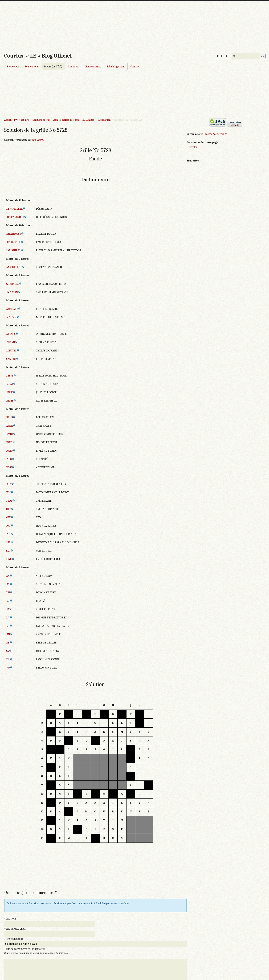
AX (9, 576)
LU (9, 626)
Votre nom (10, 919)
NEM (11, 501)
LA (9, 618)
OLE (10, 509)
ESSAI (11, 384)
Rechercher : (224, 56)
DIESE (11, 376)
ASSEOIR (13, 317)
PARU (11, 451)
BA (9, 584)
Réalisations (32, 67)
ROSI (10, 467)
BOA (10, 484)
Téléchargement (116, 67)
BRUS (11, 417)
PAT (10, 526)
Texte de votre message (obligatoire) (25, 949)
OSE (10, 517)
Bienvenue (13, 67)
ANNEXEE (13, 309)
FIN (10, 492)
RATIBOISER (15, 242)
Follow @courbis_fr (216, 134)
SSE (10, 551)
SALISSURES (15, 250)
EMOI (11, 434)
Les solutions (105, 120)
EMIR (11, 426)
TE (9, 659)
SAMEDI (12, 359)
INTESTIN (13, 292)
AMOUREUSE (15, 267)
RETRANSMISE (16, 217)
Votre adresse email (15, 929)
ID (9, 609)
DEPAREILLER (16, 209)
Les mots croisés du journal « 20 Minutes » (74, 120)
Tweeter (193, 147)
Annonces (73, 67)
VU (9, 668)
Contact (135, 67)
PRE (10, 534)
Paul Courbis (38, 140)
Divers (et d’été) (53, 67)
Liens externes (93, 67)
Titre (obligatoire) (14, 939)
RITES (11, 401)
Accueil (8, 120)
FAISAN (12, 342)
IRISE (11, 392)
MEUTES (13, 351)
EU (9, 601)
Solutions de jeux (41, 120)
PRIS (10, 459)
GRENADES (14, 284)
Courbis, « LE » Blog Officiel (38, 56)
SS (9, 651)
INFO (11, 442)
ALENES (12, 334)
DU (9, 593)
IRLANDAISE (15, 234)
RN (9, 634)
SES (10, 542)
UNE (10, 559)
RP (9, 643)
